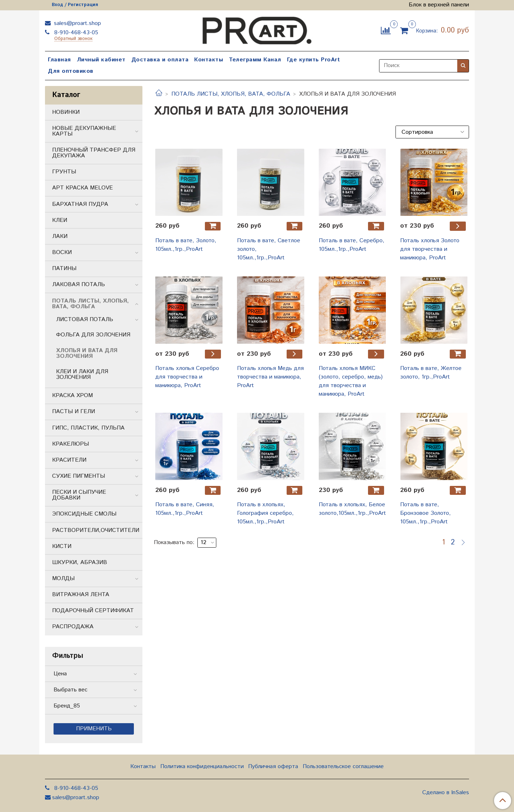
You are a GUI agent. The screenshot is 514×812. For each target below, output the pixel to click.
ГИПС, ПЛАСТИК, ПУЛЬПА (88, 428)
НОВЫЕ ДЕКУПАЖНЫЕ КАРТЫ (84, 131)
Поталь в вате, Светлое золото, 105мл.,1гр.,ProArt (269, 249)
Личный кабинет (101, 60)
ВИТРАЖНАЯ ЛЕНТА (81, 595)
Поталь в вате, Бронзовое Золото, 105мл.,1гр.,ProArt (425, 513)
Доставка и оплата (160, 60)
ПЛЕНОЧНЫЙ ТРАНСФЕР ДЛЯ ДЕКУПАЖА (94, 153)
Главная (59, 60)
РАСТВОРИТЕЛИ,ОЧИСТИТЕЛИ (96, 530)
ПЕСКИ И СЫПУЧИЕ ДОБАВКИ (79, 495)
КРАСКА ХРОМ (72, 395)
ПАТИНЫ (64, 268)
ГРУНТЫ (64, 172)
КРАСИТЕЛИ (69, 460)
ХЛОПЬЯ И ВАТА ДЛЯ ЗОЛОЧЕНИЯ (87, 353)
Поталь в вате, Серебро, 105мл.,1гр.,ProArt (352, 245)
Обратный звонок (73, 39)
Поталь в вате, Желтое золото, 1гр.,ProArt (431, 373)
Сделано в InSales (446, 793)
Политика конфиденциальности (202, 767)
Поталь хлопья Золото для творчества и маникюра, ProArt (430, 249)
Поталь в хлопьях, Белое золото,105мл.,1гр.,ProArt (352, 509)
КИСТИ (62, 546)
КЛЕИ (60, 220)
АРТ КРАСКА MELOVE (82, 188)
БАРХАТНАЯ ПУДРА (80, 204)
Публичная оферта (273, 767)
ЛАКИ (60, 236)
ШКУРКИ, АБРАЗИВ (80, 562)
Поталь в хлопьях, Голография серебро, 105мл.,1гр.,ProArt (265, 513)
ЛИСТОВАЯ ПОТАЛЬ (85, 319)
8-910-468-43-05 (75, 33)
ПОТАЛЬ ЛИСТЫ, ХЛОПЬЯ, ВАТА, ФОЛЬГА (231, 94)
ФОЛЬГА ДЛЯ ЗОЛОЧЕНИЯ (93, 335)
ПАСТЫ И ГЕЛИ (74, 412)
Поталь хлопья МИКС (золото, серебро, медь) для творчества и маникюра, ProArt (351, 381)
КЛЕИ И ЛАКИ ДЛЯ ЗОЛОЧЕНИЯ (82, 374)
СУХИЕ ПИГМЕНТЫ (79, 476)
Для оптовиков (71, 71)
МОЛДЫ (63, 578)
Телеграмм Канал (255, 60)
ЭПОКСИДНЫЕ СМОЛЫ (84, 514)
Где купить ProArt (314, 60)
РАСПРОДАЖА (73, 627)
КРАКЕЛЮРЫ (70, 444)
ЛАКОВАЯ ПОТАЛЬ (79, 285)
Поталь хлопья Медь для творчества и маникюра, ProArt (270, 377)
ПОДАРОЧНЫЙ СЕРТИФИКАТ (93, 611)
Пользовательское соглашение (343, 767)
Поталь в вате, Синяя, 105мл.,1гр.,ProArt (185, 509)
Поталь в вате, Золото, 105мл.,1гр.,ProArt (186, 245)
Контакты (209, 60)
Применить (94, 729)
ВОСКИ (62, 252)
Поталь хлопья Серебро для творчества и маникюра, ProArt (187, 377)
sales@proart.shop (77, 23)
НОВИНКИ (66, 112)
